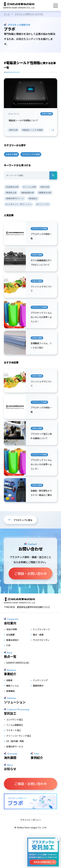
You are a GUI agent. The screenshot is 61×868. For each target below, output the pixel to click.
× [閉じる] (58, 839)
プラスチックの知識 (31, 155)
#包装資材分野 (12, 187)
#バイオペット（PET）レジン (19, 205)
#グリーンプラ (43, 205)
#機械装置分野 (27, 193)
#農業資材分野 (45, 193)
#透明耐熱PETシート (15, 199)
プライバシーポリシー (31, 824)
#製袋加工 (33, 199)
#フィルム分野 (29, 187)
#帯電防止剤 (11, 193)
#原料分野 (45, 187)
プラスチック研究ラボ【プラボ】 (29, 14)
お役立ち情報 (12, 155)
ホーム (7, 14)
